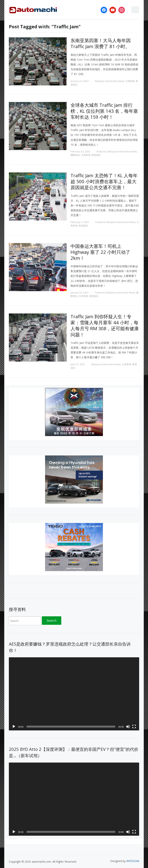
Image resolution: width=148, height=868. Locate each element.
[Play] (14, 727)
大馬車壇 (130, 81)
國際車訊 (75, 155)
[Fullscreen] (134, 727)
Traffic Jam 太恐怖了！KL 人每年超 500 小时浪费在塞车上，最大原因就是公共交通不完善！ (104, 181)
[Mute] (128, 727)
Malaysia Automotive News (109, 81)
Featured (101, 152)
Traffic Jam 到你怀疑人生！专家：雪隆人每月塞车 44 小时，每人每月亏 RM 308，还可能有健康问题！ (105, 325)
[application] (74, 694)
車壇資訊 (96, 155)
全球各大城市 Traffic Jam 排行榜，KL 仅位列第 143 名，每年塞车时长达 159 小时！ (104, 111)
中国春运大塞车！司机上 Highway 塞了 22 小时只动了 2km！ (100, 252)
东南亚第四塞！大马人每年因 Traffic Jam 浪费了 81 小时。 (101, 43)
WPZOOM (133, 861)
